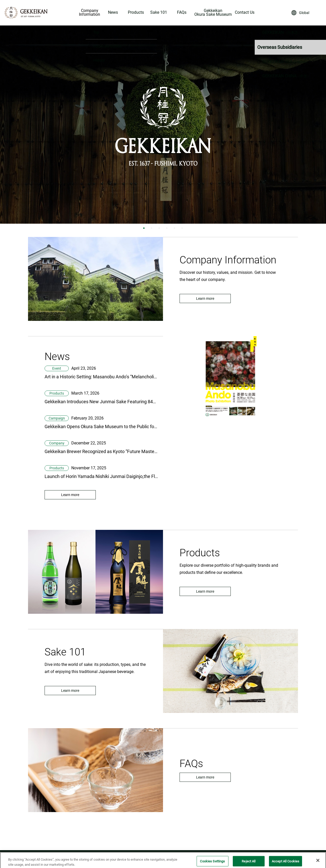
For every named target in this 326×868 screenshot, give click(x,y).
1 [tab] (144, 228)
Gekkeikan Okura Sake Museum (213, 13)
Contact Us (245, 12)
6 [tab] (182, 228)
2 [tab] (152, 228)
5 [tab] (174, 228)
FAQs (182, 12)
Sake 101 (159, 12)
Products (136, 12)
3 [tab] (159, 228)
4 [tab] (167, 228)
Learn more (205, 298)
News (113, 12)
